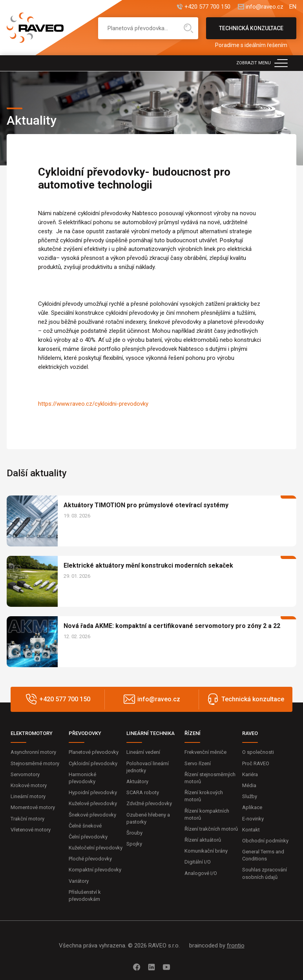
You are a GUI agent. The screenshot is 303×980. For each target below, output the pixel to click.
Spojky (134, 844)
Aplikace (252, 807)
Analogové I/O (201, 873)
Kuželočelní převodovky (96, 848)
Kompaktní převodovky (95, 870)
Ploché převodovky (90, 859)
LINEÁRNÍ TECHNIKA (151, 733)
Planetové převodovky (94, 752)
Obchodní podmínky (265, 841)
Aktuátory (137, 781)
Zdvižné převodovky (149, 803)
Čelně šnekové (85, 826)
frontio (236, 946)
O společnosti (258, 752)
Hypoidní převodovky (93, 792)
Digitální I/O (198, 862)
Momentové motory (33, 807)
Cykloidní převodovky (93, 763)
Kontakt (251, 830)
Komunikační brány (206, 851)
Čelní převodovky (88, 837)
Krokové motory (29, 785)
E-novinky (253, 819)
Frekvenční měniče (205, 752)
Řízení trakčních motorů (211, 829)
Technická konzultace (251, 32)
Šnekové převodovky (92, 815)
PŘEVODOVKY (85, 733)
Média (249, 785)
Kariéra (250, 774)
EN (293, 7)
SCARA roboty (143, 792)
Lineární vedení (143, 752)
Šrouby (134, 833)
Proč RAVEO (256, 763)
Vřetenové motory (31, 830)
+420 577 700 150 (207, 7)
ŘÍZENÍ (193, 733)
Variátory (79, 881)
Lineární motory (28, 796)
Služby (250, 796)
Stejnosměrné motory (35, 763)
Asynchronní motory (33, 752)
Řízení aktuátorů (203, 840)
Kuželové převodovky (93, 803)
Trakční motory (27, 819)
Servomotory (25, 774)
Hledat (188, 28)
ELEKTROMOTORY (32, 733)
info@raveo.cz (265, 7)
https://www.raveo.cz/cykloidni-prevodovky (93, 404)
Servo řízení (198, 763)
